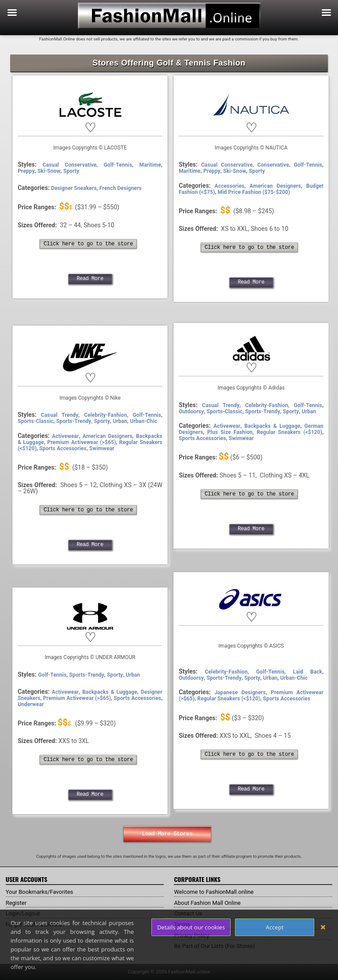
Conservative (273, 165)
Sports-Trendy (74, 421)
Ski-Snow (49, 171)
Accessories (230, 186)
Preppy (26, 171)
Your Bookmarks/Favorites (42, 892)
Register (17, 903)
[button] (90, 128)
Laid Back (308, 672)
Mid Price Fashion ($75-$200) (254, 192)
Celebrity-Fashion (106, 415)
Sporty (71, 171)
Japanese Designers (240, 692)
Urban (120, 421)
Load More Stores (167, 834)
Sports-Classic (35, 421)
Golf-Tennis (118, 165)
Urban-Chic (143, 421)
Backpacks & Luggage (272, 426)
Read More (90, 279)
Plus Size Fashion (230, 432)
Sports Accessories (63, 448)
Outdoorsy (191, 412)
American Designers (275, 186)
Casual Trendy (60, 415)
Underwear (31, 704)
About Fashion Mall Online (210, 903)
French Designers (121, 188)
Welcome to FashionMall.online (217, 892)
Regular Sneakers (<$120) (289, 432)
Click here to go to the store (88, 244)
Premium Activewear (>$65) (81, 442)
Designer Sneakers (74, 188)
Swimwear (102, 448)
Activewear (65, 436)
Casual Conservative (70, 165)
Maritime (151, 165)
